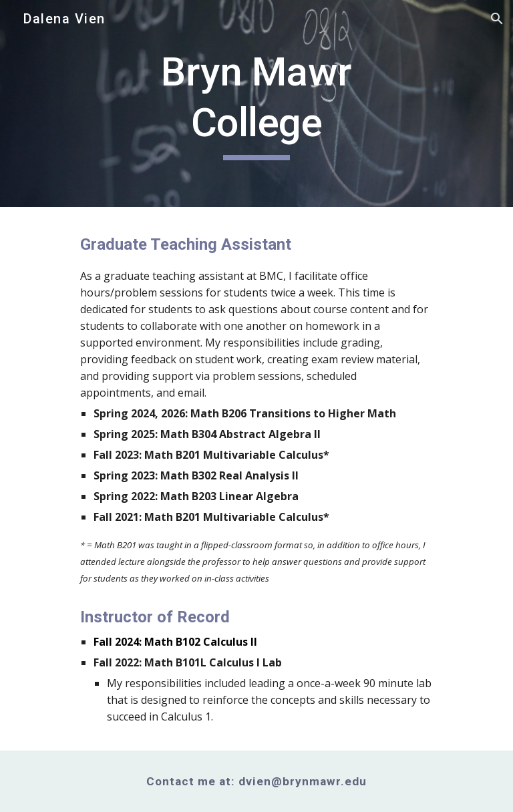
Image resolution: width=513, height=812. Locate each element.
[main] (256, 103)
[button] (497, 19)
